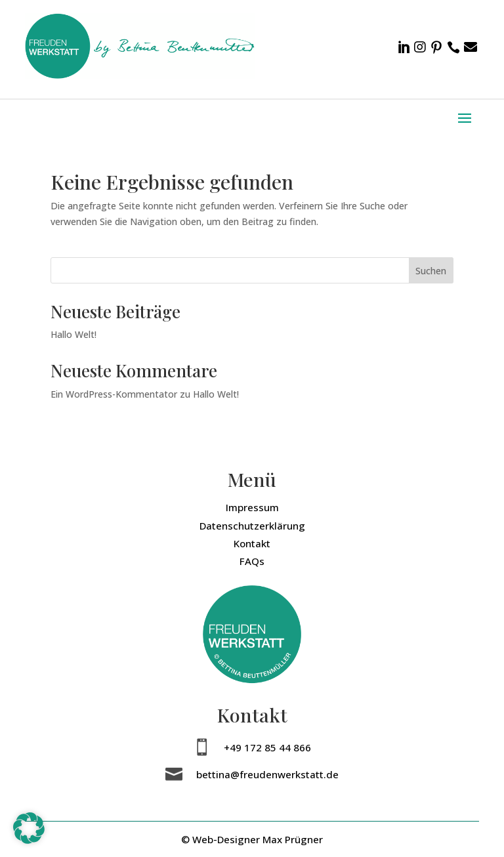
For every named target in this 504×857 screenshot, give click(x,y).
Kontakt (252, 543)
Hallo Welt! (73, 334)
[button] (29, 828)
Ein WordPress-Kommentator (114, 394)
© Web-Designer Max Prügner (252, 839)
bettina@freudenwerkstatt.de (267, 774)
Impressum (252, 507)
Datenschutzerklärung (252, 526)
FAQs (252, 561)
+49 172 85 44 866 (267, 747)
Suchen (431, 271)
